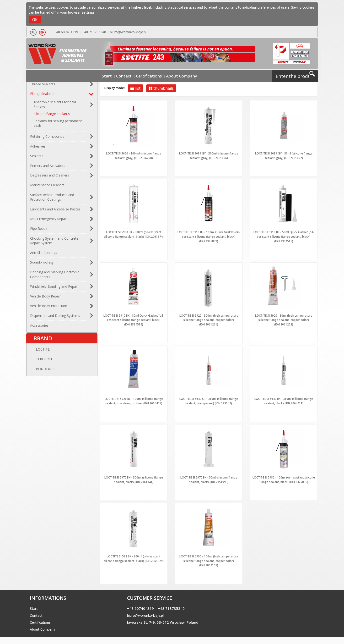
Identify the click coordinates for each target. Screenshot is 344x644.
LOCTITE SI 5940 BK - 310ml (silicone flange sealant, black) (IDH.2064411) (284, 400)
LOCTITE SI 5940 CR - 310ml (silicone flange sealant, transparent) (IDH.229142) (209, 400)
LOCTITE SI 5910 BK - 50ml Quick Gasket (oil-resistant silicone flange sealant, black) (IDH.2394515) (284, 236)
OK (35, 20)
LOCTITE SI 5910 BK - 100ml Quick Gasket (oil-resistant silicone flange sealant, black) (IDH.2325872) (209, 236)
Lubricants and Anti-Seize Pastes (55, 212)
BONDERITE (40, 374)
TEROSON (38, 364)
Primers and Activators (48, 168)
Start (116, 76)
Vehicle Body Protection (49, 308)
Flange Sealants (42, 96)
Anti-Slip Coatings (44, 255)
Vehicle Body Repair (45, 299)
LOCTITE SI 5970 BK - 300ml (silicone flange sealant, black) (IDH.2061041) (134, 483)
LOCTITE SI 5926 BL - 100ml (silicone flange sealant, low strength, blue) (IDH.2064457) (134, 402)
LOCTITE (37, 355)
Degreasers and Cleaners (50, 178)
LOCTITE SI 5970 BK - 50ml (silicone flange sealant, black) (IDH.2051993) (209, 483)
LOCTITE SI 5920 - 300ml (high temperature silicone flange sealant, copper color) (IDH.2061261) (209, 319)
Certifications (149, 76)
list (135, 88)
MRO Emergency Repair (48, 221)
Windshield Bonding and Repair (54, 289)
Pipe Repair (39, 231)
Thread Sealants (43, 87)
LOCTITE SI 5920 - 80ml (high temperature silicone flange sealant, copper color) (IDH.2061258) (284, 319)
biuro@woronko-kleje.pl (127, 32)
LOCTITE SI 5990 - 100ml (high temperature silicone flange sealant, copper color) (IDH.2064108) (209, 567)
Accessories (39, 328)
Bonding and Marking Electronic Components (55, 277)
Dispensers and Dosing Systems (55, 318)
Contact (130, 76)
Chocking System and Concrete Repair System (54, 243)
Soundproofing (42, 265)
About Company (175, 76)
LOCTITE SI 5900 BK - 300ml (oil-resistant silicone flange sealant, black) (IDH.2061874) (134, 236)
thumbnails (161, 88)
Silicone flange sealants (52, 116)
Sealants (37, 158)
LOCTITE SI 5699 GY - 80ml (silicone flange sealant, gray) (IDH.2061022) (284, 155)
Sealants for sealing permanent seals (58, 126)
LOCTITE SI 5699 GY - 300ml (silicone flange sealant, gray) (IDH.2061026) (209, 155)
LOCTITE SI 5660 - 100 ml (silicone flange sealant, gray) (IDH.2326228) (134, 155)
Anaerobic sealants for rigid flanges (55, 107)
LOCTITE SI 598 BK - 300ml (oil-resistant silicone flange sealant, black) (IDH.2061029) (134, 567)
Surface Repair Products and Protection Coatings (52, 200)
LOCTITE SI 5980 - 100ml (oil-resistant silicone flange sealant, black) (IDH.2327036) (284, 485)
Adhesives (38, 149)
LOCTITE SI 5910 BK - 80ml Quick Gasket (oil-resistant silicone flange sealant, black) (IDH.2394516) (134, 319)
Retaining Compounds (47, 139)
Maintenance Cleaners (47, 188)
